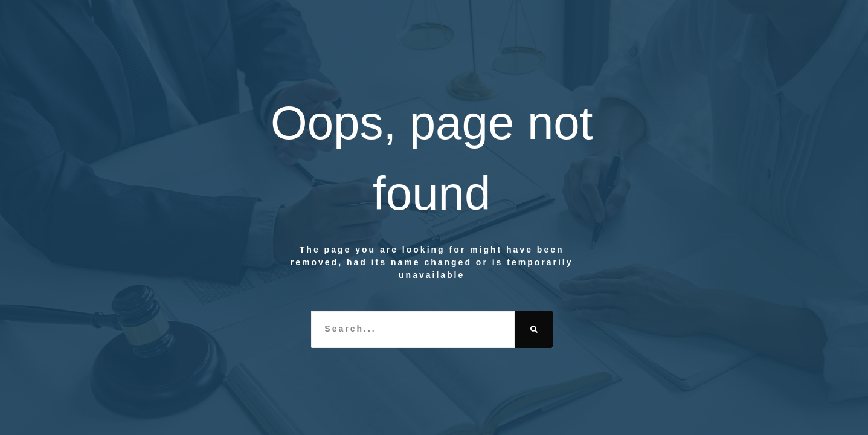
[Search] (534, 329)
